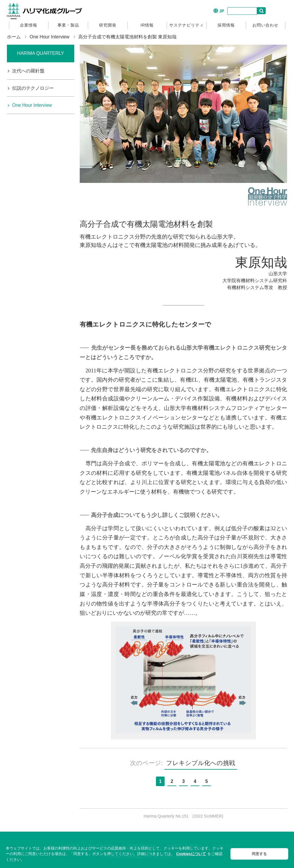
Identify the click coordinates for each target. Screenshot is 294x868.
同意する (259, 854)
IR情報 (147, 25)
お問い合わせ (265, 25)
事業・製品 (68, 25)
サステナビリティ (187, 25)
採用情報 (226, 25)
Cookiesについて (191, 854)
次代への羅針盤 (28, 71)
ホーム (14, 37)
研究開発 (108, 25)
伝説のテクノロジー (33, 88)
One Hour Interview (49, 37)
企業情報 (29, 25)
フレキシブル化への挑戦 (201, 763)
